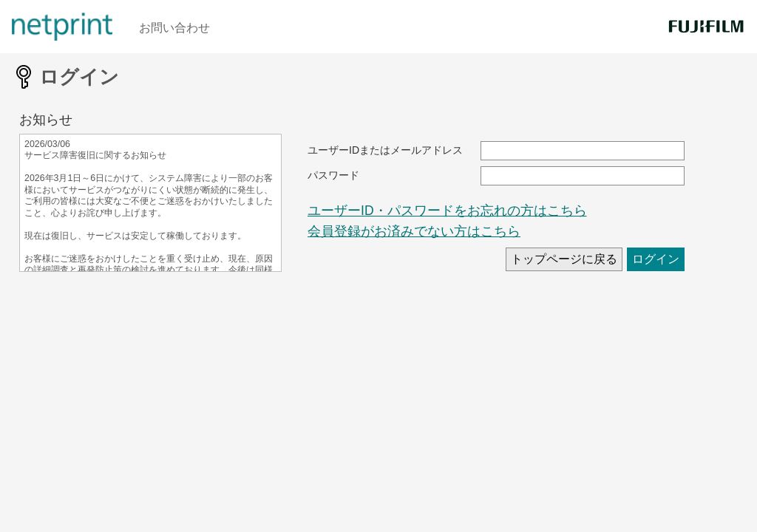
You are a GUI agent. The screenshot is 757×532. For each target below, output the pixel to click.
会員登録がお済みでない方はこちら (414, 231)
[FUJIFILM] (705, 26)
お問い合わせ (174, 28)
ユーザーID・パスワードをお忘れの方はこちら (447, 211)
